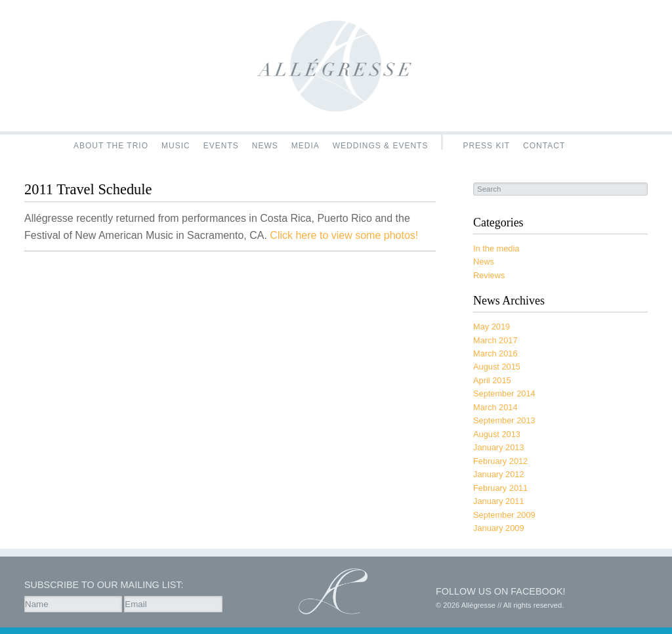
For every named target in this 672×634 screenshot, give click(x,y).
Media (305, 145)
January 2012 (499, 474)
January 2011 (499, 501)
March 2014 (495, 407)
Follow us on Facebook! (501, 591)
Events (221, 145)
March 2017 (495, 340)
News (265, 145)
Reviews (489, 275)
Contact (544, 145)
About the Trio (111, 145)
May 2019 (492, 327)
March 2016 (495, 353)
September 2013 (504, 420)
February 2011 (500, 488)
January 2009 (499, 528)
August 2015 (497, 367)
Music (176, 145)
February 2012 (500, 461)
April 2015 (492, 380)
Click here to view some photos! (344, 235)
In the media (496, 248)
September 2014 (504, 393)
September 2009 (504, 515)
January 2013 (499, 447)
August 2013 (497, 434)
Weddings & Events (381, 145)
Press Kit (486, 145)
